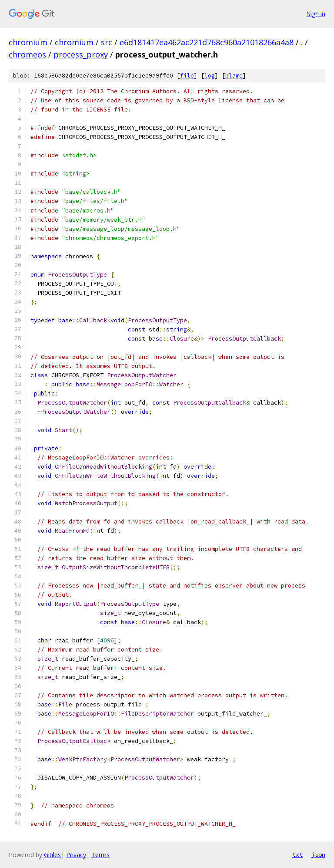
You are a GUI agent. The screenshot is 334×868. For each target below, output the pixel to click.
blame (234, 76)
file (187, 76)
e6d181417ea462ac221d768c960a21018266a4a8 (207, 42)
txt (297, 854)
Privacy (76, 855)
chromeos (27, 54)
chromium (28, 42)
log (210, 76)
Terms (100, 855)
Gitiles (52, 855)
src (107, 42)
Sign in (316, 14)
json (318, 854)
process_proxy (81, 54)
